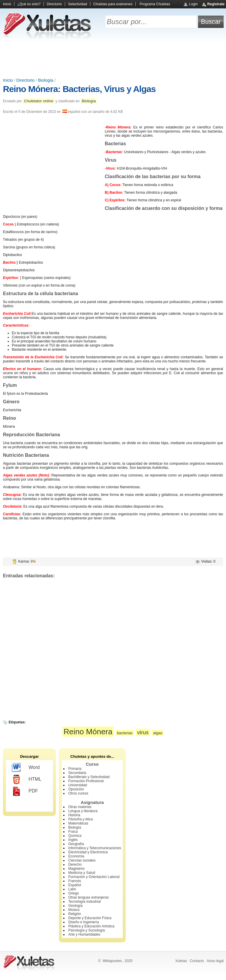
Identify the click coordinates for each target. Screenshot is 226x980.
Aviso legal (215, 961)
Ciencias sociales (82, 860)
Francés (75, 881)
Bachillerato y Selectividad (89, 777)
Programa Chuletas (155, 4)
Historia (74, 815)
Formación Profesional (86, 781)
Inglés (73, 840)
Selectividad (78, 4)
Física (73, 832)
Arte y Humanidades (84, 934)
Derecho (75, 864)
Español (75, 885)
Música (74, 910)
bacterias (125, 733)
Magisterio (76, 869)
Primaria (75, 769)
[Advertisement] (113, 59)
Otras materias (80, 807)
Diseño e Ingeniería (84, 922)
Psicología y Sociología (87, 930)
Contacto (197, 961)
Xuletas (181, 961)
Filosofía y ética (80, 819)
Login (193, 4)
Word (26, 768)
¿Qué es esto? (29, 4)
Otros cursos (78, 793)
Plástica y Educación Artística (91, 926)
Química (75, 836)
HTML (27, 780)
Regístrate (216, 4)
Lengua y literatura (83, 811)
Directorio (54, 4)
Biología (46, 80)
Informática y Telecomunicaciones (95, 848)
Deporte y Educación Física (90, 918)
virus (143, 732)
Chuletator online (39, 101)
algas (158, 733)
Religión (75, 914)
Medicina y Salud (82, 873)
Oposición (76, 789)
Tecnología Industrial (84, 902)
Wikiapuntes (112, 961)
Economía (76, 856)
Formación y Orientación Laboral (94, 877)
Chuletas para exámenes (113, 4)
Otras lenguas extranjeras (88, 897)
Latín (72, 889)
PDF (25, 791)
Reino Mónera (88, 732)
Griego (74, 893)
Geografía (76, 844)
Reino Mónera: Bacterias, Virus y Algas (79, 89)
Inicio (7, 4)
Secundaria (77, 773)
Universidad (78, 785)
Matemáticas (78, 823)
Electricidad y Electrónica (88, 852)
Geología (75, 906)
